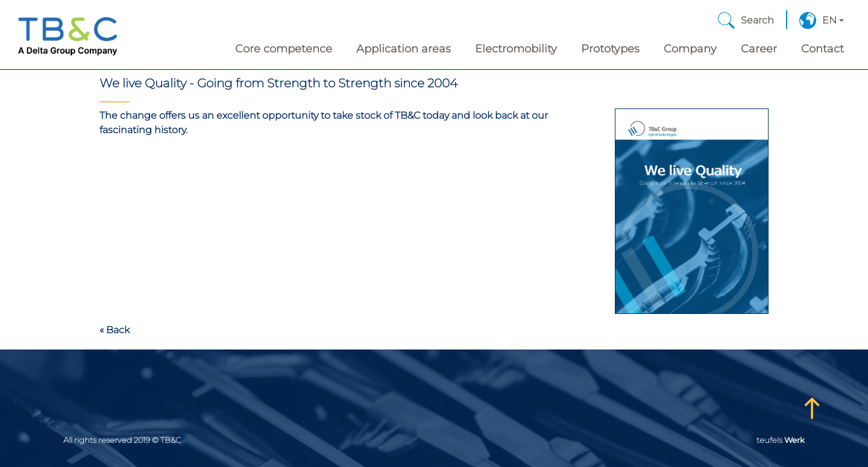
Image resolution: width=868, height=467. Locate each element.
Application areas (404, 49)
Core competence (284, 49)
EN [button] (829, 20)
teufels (781, 440)
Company (690, 49)
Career (759, 49)
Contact (822, 49)
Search (757, 20)
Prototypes (610, 49)
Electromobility (516, 49)
